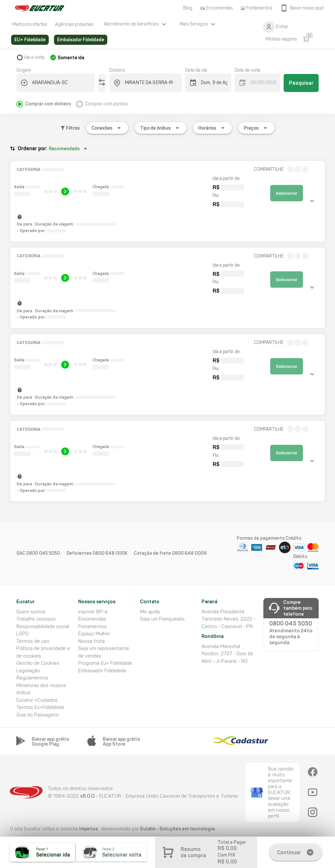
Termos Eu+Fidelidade (40, 707)
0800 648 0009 (189, 553)
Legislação (28, 671)
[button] (167, 201)
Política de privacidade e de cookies (43, 652)
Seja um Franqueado (162, 619)
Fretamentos (92, 626)
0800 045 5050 (43, 553)
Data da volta (247, 70)
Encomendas (92, 619)
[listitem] (30, 24)
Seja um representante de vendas (104, 652)
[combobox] (59, 83)
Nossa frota (91, 641)
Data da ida (196, 70)
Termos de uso (33, 641)
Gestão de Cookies (38, 663)
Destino (117, 70)
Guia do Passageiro (38, 715)
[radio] (46, 101)
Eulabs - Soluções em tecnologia (177, 829)
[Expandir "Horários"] (212, 128)
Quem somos (31, 612)
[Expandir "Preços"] (256, 128)
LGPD (23, 634)
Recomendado (64, 149)
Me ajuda (150, 612)
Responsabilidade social (43, 626)
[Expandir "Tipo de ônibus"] (161, 128)
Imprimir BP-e (93, 612)
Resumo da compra (193, 852)
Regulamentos (32, 678)
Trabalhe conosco (36, 619)
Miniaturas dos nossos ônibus (41, 689)
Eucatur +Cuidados (37, 700)
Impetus (89, 829)
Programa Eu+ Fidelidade (105, 663)
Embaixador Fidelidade (102, 671)
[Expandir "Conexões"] (107, 128)
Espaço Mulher (94, 634)
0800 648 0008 (110, 553)
